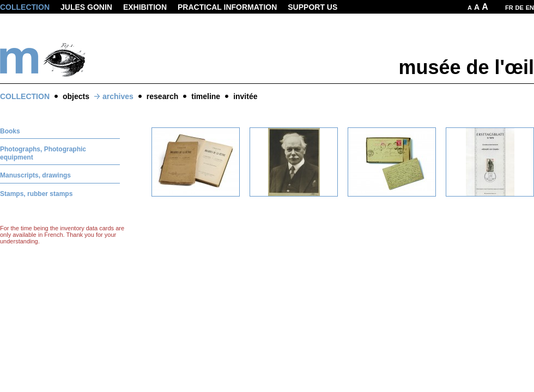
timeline (206, 96)
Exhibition (145, 7)
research (162, 96)
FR (509, 8)
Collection (25, 7)
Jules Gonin (86, 7)
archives (118, 96)
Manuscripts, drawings (35, 175)
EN (530, 8)
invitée (245, 96)
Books (10, 131)
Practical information (227, 7)
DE (520, 8)
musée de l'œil (466, 67)
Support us (312, 7)
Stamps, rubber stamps (36, 194)
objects (76, 96)
